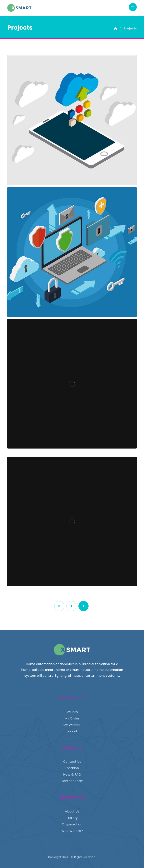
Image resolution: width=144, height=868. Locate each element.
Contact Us (72, 762)
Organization (72, 824)
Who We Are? (72, 831)
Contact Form (72, 781)
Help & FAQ (72, 774)
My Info (72, 712)
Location (72, 768)
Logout (72, 731)
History (72, 818)
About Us (72, 811)
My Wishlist (72, 725)
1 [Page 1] (71, 606)
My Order (72, 718)
